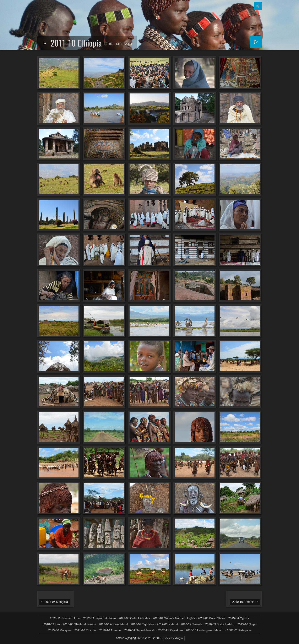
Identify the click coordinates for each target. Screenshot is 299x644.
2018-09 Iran (52, 624)
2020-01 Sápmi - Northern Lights (174, 618)
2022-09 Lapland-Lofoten (99, 618)
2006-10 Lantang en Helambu (205, 630)
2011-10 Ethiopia (85, 630)
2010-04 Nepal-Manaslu (140, 630)
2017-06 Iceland (167, 624)
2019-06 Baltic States (212, 618)
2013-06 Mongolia (60, 630)
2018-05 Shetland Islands (79, 624)
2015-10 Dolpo (247, 624)
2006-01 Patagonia (239, 630)
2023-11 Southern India (65, 618)
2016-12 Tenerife (192, 624)
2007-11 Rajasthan (170, 630)
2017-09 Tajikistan (142, 624)
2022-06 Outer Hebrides (134, 618)
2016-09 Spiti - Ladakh (220, 624)
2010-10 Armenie (110, 630)
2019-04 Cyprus (239, 618)
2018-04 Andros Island (113, 624)
